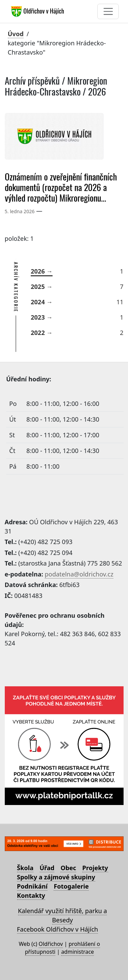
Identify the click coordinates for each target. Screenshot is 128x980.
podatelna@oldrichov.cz (79, 574)
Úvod (16, 34)
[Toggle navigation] (108, 11)
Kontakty (31, 895)
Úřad (47, 868)
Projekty (95, 868)
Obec (68, 868)
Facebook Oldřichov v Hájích (58, 929)
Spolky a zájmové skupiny (56, 877)
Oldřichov (51, 944)
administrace (77, 952)
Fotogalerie (71, 886)
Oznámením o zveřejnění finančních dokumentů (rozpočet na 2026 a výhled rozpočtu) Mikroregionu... (61, 187)
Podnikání (32, 886)
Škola (25, 868)
